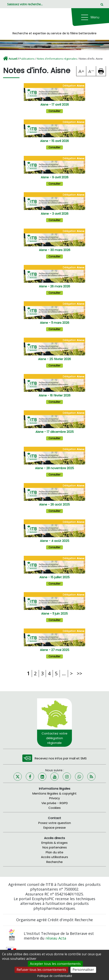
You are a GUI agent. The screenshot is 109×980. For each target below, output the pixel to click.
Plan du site (54, 852)
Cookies (54, 808)
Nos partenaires (55, 847)
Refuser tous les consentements (41, 970)
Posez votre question (55, 823)
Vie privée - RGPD (55, 803)
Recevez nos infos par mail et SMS (61, 758)
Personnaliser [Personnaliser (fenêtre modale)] (83, 970)
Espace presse (55, 828)
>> (79, 673)
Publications (27, 59)
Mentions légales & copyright (54, 793)
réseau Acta (56, 938)
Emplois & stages (54, 843)
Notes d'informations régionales (57, 59)
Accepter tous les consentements (55, 964)
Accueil (13, 59)
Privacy (54, 798)
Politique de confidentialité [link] (55, 976)
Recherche (54, 862)
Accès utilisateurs (54, 857)
